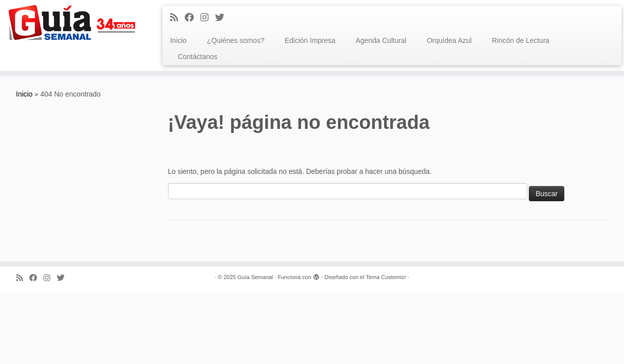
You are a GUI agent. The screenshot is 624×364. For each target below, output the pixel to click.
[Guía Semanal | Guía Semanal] (72, 22)
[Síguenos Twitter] (223, 18)
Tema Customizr (386, 277)
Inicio (178, 40)
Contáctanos (198, 57)
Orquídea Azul (449, 40)
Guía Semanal (255, 277)
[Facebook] (193, 18)
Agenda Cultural (381, 40)
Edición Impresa (310, 40)
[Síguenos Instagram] (208, 18)
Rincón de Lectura (521, 40)
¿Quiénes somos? (236, 40)
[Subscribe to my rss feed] (177, 18)
